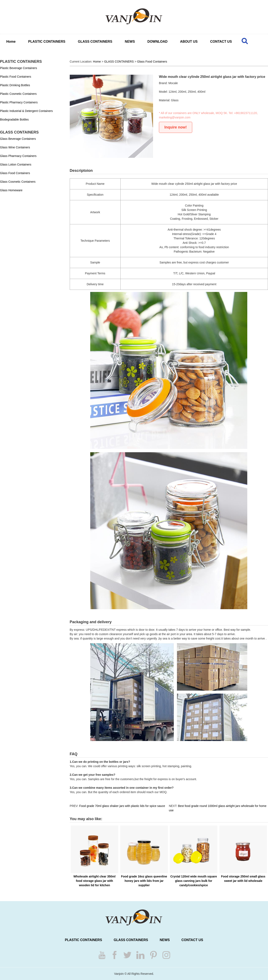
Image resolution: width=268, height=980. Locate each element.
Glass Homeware (11, 190)
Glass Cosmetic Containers (18, 182)
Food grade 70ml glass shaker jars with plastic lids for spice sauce (122, 806)
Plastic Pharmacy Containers (19, 102)
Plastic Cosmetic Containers (18, 94)
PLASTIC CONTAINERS (47, 42)
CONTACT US (221, 42)
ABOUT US (189, 42)
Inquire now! (176, 127)
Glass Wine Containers (15, 147)
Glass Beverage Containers (18, 139)
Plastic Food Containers (16, 77)
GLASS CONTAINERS (95, 42)
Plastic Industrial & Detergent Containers (26, 111)
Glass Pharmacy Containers (18, 156)
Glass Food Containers (15, 173)
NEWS (130, 42)
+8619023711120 (245, 113)
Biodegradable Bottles (14, 119)
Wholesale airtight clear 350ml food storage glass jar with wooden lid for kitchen (95, 881)
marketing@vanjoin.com (175, 117)
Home (11, 42)
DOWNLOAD (157, 42)
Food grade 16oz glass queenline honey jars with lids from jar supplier (144, 881)
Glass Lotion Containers (16, 164)
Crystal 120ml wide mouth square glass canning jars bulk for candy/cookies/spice (194, 881)
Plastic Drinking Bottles (15, 85)
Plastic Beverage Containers (19, 68)
